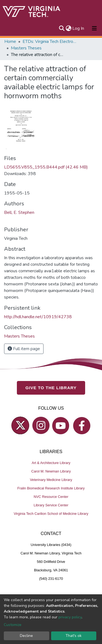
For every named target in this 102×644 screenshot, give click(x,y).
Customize (13, 625)
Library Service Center (51, 505)
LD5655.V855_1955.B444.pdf (46, 167)
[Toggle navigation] (94, 28)
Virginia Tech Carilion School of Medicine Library (51, 514)
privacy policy (70, 617)
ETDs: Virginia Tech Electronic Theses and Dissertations (50, 42)
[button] (68, 28)
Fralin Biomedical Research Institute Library (51, 488)
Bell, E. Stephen (19, 212)
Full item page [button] (24, 349)
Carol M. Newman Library (51, 471)
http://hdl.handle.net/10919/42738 (38, 317)
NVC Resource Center (51, 497)
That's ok (74, 636)
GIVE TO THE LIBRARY (51, 388)
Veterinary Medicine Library (51, 480)
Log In (78, 28)
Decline (26, 636)
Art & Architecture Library (51, 463)
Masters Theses (26, 48)
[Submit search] (62, 28)
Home (10, 42)
